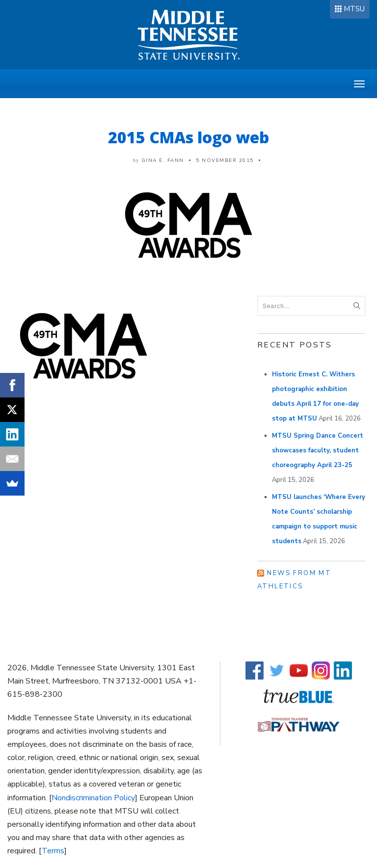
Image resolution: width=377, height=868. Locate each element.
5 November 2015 (225, 160)
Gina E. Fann (163, 160)
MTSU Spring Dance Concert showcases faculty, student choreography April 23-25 (318, 450)
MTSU (354, 9)
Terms (53, 851)
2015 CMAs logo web (188, 137)
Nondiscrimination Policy (93, 798)
